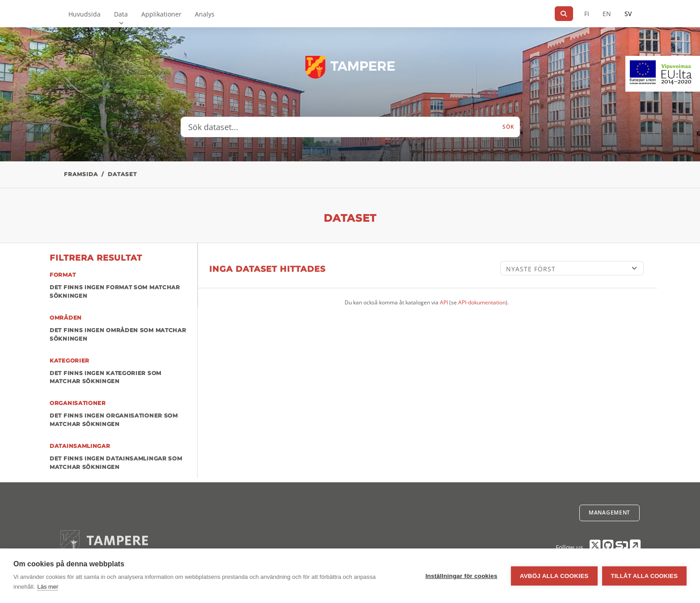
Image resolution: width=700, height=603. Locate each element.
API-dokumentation (482, 302)
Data (121, 14)
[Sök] (564, 14)
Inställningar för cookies (462, 576)
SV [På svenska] (628, 14)
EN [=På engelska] (607, 14)
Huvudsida (84, 14)
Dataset (122, 174)
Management (609, 512)
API (444, 302)
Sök (508, 127)
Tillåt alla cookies (644, 576)
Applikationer (161, 14)
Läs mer (48, 587)
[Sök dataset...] (339, 127)
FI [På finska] (587, 14)
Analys (205, 14)
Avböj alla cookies (554, 576)
